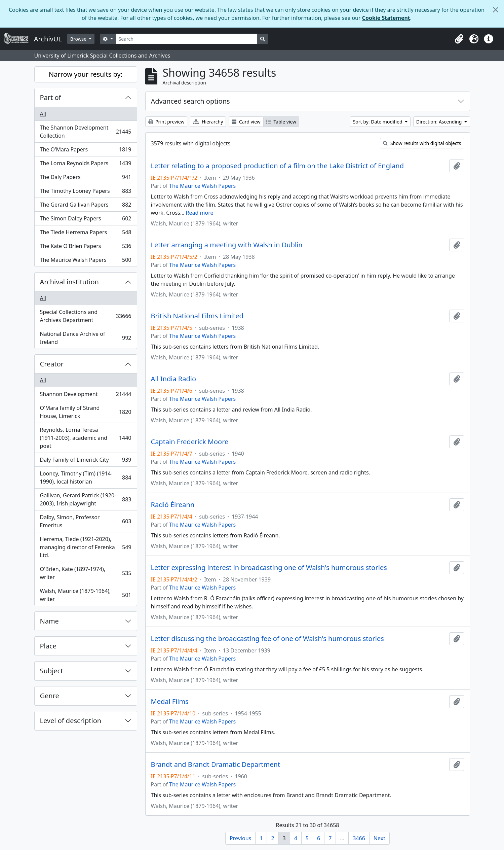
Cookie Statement (386, 18)
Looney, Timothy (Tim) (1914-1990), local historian (86, 477)
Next (379, 838)
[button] (459, 39)
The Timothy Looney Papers (86, 192)
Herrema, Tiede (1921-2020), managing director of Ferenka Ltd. (86, 547)
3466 (359, 838)
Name (49, 621)
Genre (50, 696)
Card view (246, 122)
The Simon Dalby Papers (86, 220)
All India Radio (174, 379)
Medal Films (170, 702)
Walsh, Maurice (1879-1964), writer (86, 595)
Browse (79, 39)
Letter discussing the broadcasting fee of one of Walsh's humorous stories (267, 639)
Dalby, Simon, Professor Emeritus (86, 521)
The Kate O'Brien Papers (86, 247)
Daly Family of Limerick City (86, 461)
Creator (52, 364)
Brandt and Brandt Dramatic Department (216, 765)
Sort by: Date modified (378, 122)
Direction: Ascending (440, 122)
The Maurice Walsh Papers (86, 261)
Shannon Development (86, 396)
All (43, 114)
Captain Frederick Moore (190, 442)
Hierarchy (208, 122)
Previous (240, 838)
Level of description (71, 721)
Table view (281, 122)
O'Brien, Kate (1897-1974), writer (86, 573)
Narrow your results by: (86, 74)
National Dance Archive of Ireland (86, 338)
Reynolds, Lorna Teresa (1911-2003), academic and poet (86, 438)
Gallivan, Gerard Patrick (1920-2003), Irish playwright (86, 499)
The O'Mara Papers (86, 151)
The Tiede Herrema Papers (86, 234)
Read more (200, 213)
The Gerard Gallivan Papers (86, 206)
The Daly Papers (86, 179)
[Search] (187, 39)
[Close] (496, 10)
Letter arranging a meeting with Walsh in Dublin (227, 245)
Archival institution (69, 282)
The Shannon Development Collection (86, 132)
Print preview (166, 122)
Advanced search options (190, 101)
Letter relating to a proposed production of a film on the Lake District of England (278, 166)
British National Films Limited (197, 316)
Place (48, 646)
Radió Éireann (173, 505)
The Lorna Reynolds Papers (86, 165)
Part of (51, 97)
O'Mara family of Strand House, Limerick (86, 412)
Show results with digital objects (422, 143)
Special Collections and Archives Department (86, 316)
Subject (52, 671)
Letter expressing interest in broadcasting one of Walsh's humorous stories (269, 568)
